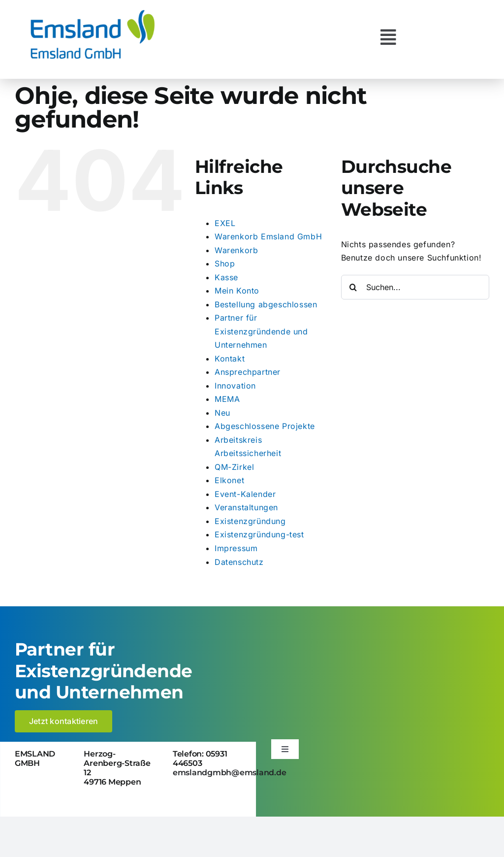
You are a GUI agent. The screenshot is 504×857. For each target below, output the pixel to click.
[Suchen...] (415, 287)
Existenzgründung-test (259, 534)
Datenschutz (239, 562)
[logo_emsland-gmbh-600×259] (93, 12)
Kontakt (230, 359)
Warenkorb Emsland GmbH (268, 236)
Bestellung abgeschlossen (266, 304)
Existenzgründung (250, 521)
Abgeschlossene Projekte (265, 426)
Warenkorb (236, 250)
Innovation (235, 386)
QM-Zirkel (234, 467)
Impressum (236, 548)
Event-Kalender (245, 494)
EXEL (225, 223)
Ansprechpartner (248, 372)
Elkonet (229, 480)
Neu (222, 413)
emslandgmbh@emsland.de (230, 773)
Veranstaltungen (246, 507)
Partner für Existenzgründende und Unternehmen (261, 331)
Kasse (226, 277)
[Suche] (353, 287)
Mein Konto (237, 291)
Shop (225, 264)
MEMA (227, 399)
